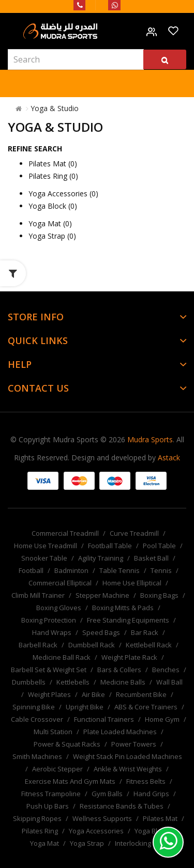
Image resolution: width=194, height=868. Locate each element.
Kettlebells (73, 682)
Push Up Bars (48, 806)
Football (31, 570)
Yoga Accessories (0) (63, 193)
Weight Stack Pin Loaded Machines (128, 756)
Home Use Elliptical (132, 583)
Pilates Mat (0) (53, 164)
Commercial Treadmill (65, 533)
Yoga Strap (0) (52, 236)
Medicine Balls (123, 682)
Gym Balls (107, 794)
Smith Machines (37, 756)
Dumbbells (29, 682)
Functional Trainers (104, 719)
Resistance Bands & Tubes (122, 806)
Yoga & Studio (55, 108)
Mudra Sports (150, 439)
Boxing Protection (49, 620)
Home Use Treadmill (46, 546)
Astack (169, 458)
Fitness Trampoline (51, 794)
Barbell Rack (38, 645)
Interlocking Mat (140, 843)
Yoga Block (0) (53, 206)
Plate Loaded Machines (120, 732)
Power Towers (134, 744)
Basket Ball (151, 558)
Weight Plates (49, 694)
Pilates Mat (160, 818)
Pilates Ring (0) (53, 176)
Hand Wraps (52, 632)
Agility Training (101, 558)
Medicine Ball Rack (62, 657)
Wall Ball (169, 682)
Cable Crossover (37, 719)
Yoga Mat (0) (50, 223)
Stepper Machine (102, 595)
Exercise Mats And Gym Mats (70, 781)
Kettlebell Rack (149, 645)
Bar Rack (145, 632)
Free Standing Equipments (128, 620)
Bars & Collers (119, 670)
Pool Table (159, 546)
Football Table (110, 546)
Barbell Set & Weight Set (49, 670)
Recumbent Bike (141, 694)
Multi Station (53, 732)
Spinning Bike (34, 707)
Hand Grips (151, 794)
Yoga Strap (87, 843)
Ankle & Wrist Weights (128, 769)
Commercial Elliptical (60, 583)
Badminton (71, 570)
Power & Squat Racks (67, 744)
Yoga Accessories (96, 831)
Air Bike (93, 694)
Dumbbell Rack (92, 645)
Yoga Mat (44, 843)
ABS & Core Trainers (146, 707)
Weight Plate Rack (129, 657)
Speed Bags (101, 632)
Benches (166, 670)
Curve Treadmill (134, 533)
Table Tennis (120, 570)
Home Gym (162, 719)
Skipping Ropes (37, 818)
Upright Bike (85, 707)
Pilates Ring (40, 831)
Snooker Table (44, 558)
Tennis (161, 570)
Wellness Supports (102, 818)
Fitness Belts (146, 781)
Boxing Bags (159, 595)
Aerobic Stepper (57, 769)
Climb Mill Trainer (38, 595)
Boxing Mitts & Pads (123, 608)
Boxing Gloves (59, 608)
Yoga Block (151, 831)
